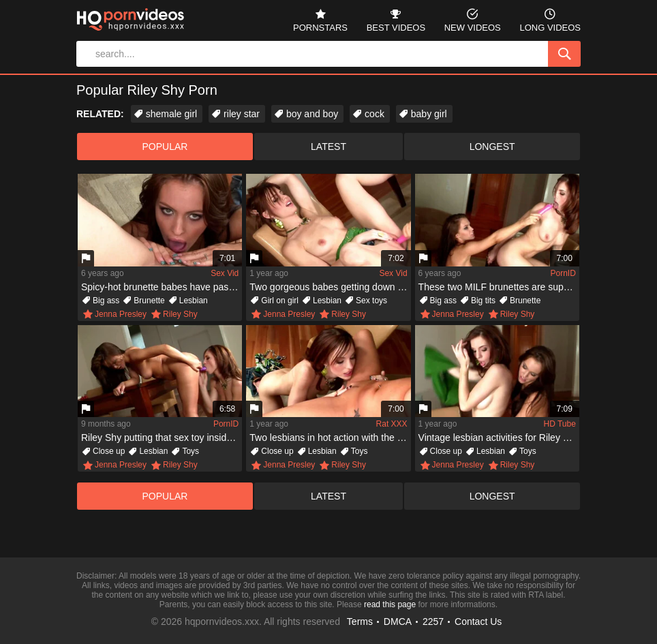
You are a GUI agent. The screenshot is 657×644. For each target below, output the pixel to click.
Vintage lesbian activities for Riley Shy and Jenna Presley (499, 438)
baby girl (429, 114)
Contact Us (478, 622)
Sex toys (371, 301)
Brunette (149, 301)
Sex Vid (225, 273)
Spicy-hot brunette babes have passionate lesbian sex (162, 287)
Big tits (483, 301)
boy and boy (312, 114)
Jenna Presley (121, 314)
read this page (390, 604)
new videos (473, 19)
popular (165, 147)
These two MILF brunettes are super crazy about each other (499, 287)
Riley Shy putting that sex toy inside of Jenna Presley (162, 438)
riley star (242, 114)
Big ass (106, 301)
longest (492, 147)
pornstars (320, 19)
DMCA (398, 622)
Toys (190, 451)
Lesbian (194, 301)
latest (328, 147)
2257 (433, 622)
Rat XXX (392, 424)
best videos (396, 19)
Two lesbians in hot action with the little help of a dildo (330, 438)
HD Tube (560, 424)
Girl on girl (280, 301)
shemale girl (171, 114)
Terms (360, 622)
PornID (563, 273)
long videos (550, 19)
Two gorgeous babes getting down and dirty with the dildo (330, 287)
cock (375, 114)
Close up (109, 451)
